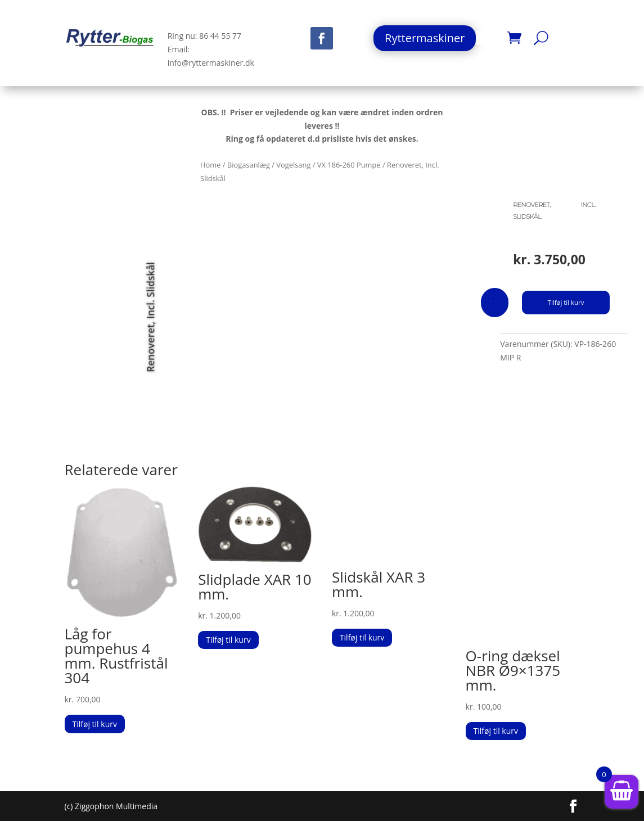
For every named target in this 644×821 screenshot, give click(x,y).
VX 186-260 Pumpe (349, 165)
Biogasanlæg (249, 165)
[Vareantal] (495, 302)
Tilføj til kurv (566, 302)
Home (210, 165)
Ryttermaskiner (425, 38)
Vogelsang (293, 165)
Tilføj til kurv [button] (95, 724)
